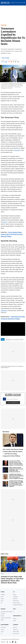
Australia (3, 595)
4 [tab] (19, 554)
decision (5, 222)
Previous (21, 554)
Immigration (16, 597)
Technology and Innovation (7, 612)
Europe (2, 599)
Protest (21, 339)
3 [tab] (18, 554)
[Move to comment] (18, 62)
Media (2, 620)
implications (4, 311)
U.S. (14, 592)
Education (15, 599)
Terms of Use (16, 634)
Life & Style (3, 627)
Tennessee (9, 339)
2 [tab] (17, 554)
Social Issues (16, 601)
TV (1, 634)
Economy (3, 614)
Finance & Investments (6, 618)
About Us (15, 627)
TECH (14, 609)
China (2, 597)
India (2, 601)
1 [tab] (16, 554)
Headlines (4, 25)
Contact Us (15, 629)
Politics (15, 595)
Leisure (2, 629)
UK (1, 603)
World (3, 592)
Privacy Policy (16, 631)
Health (14, 621)
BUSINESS (3, 609)
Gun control (15, 339)
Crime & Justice (16, 603)
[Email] (16, 62)
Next (24, 554)
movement (17, 150)
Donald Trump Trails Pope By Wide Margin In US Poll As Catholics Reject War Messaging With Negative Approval (16, 484)
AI (13, 612)
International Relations (18, 605)
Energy (2, 616)
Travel (2, 631)
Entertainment (5, 625)
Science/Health (17, 616)
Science (3, 574)
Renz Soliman (6, 58)
